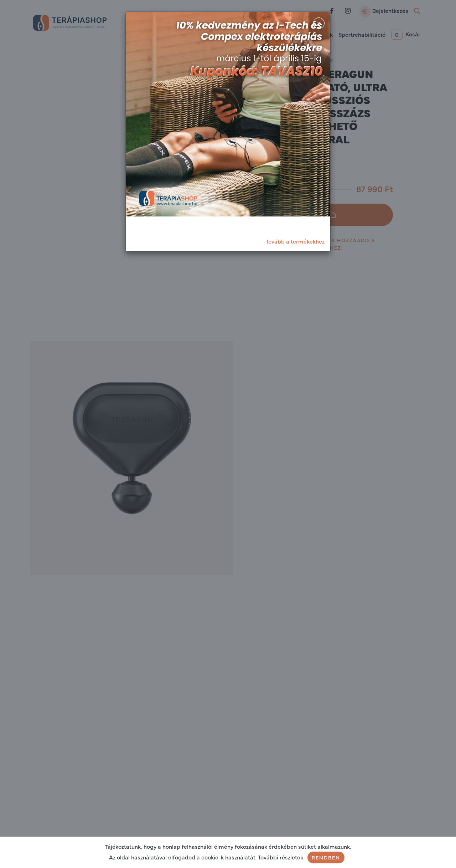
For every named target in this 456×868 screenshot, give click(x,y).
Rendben (326, 857)
